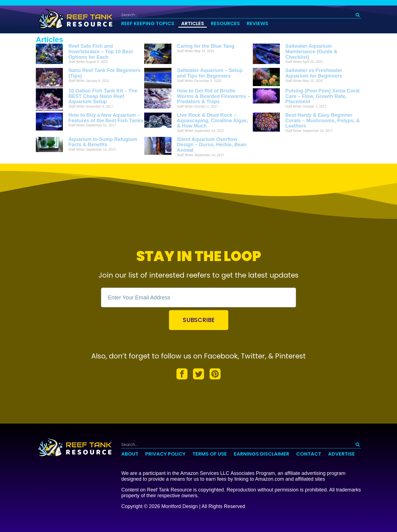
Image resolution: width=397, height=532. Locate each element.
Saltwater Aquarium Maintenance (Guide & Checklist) (311, 52)
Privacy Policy (165, 454)
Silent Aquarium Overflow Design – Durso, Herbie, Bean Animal (212, 145)
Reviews (257, 23)
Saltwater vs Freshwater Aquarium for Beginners (314, 73)
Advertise (341, 454)
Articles (193, 23)
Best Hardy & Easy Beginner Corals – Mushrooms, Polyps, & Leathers (323, 121)
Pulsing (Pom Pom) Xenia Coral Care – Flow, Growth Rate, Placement (322, 96)
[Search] (358, 15)
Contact (309, 454)
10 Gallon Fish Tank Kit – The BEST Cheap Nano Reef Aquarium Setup (103, 96)
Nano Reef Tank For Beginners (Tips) (104, 73)
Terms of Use (210, 454)
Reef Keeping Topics (148, 23)
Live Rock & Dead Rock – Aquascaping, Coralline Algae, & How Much (213, 121)
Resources (225, 23)
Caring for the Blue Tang (206, 46)
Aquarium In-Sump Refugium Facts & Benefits (103, 142)
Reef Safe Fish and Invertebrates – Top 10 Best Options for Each (101, 52)
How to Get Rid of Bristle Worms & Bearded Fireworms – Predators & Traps (214, 96)
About (130, 454)
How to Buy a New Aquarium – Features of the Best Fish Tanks (106, 118)
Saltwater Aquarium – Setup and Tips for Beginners (210, 73)
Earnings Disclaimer (261, 454)
